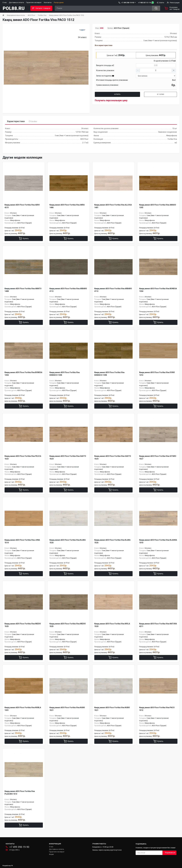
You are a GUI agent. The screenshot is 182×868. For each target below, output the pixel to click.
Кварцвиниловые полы (16, 15)
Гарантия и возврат (34, 2)
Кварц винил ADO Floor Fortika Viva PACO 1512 (67, 15)
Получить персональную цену (111, 100)
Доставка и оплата (16, 2)
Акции (51, 854)
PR (12, 866)
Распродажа (59, 2)
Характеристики (16, 121)
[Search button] (156, 8)
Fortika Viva (42, 15)
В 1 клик (161, 94)
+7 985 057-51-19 (144, 3)
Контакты (48, 2)
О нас (5, 2)
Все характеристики (104, 45)
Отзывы (33, 121)
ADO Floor (31, 15)
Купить (117, 94)
